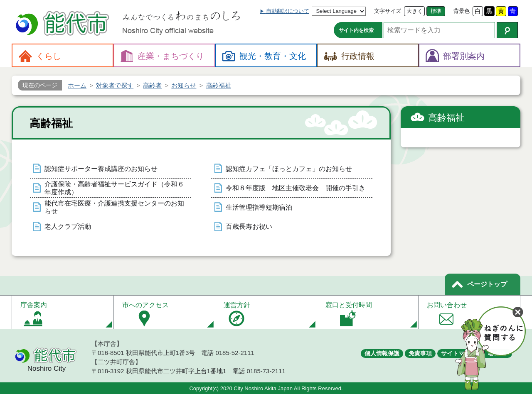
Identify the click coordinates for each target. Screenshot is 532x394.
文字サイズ (388, 11)
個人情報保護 (382, 353)
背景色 (462, 11)
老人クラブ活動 (68, 226)
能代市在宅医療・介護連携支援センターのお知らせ (114, 207)
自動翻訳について (288, 11)
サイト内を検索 (356, 30)
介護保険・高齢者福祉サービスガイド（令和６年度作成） (114, 188)
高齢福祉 (446, 118)
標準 (436, 11)
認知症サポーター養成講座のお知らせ (101, 169)
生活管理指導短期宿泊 (259, 207)
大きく (415, 11)
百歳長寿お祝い (249, 226)
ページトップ (487, 284)
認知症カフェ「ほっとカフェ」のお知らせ (289, 169)
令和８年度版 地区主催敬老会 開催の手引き (296, 188)
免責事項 (420, 353)
